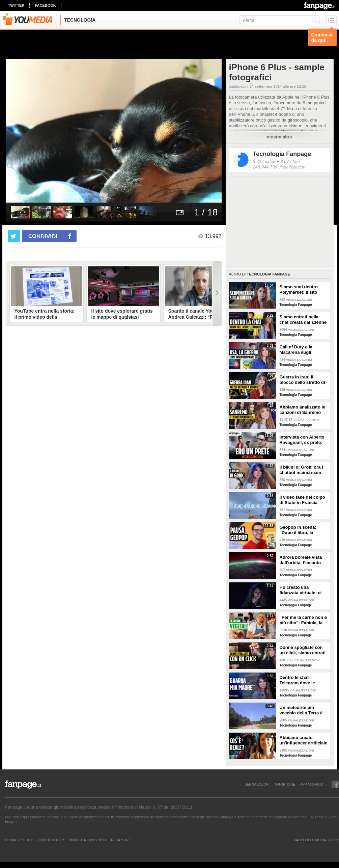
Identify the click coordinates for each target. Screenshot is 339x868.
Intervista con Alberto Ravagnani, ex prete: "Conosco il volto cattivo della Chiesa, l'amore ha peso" (302, 440)
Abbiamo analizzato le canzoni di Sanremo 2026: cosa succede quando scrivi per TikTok (303, 410)
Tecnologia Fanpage (282, 154)
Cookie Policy (51, 840)
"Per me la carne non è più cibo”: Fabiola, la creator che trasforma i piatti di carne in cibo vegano (303, 620)
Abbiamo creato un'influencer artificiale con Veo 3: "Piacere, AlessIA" (304, 740)
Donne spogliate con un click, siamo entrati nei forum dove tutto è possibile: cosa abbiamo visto (303, 650)
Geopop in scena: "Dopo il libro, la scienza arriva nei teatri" (298, 530)
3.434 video (264, 162)
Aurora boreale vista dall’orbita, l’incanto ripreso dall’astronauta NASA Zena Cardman (303, 560)
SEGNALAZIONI (257, 784)
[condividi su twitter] (14, 236)
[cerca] (279, 20)
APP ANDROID (312, 784)
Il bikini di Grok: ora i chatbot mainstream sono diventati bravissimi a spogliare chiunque (303, 470)
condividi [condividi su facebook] (43, 236)
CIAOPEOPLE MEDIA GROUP (316, 840)
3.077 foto (290, 162)
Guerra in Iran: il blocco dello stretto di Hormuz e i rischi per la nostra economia (304, 380)
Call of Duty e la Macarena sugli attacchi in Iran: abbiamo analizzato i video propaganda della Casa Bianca (301, 350)
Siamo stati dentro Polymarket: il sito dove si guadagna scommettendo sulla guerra (301, 290)
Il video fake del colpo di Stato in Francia (302, 500)
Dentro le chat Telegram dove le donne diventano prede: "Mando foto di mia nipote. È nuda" (302, 680)
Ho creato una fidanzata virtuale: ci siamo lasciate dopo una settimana (301, 590)
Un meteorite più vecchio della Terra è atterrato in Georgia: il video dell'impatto (303, 710)
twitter (16, 5)
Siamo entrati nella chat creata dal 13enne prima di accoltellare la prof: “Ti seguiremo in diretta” (303, 320)
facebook (45, 5)
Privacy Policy (19, 840)
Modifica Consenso (88, 840)
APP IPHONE (285, 784)
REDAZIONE (121, 840)
